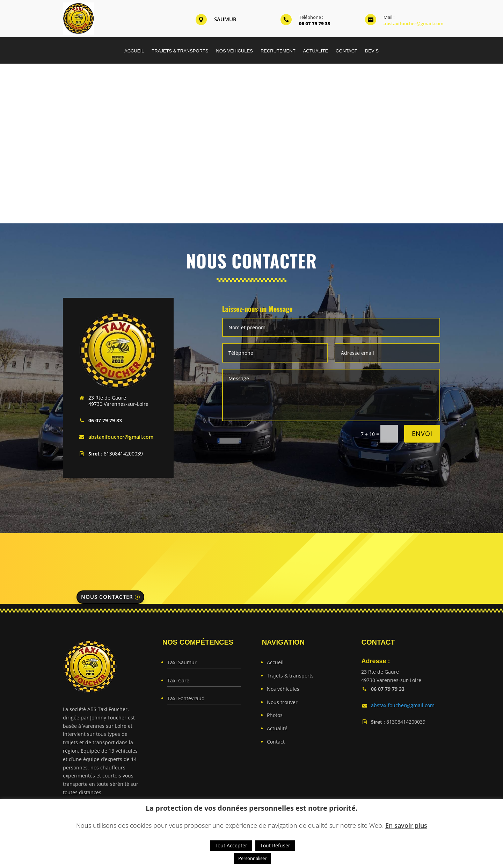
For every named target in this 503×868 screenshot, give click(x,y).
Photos (275, 715)
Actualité (277, 728)
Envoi (422, 433)
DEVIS (372, 51)
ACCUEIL (134, 51)
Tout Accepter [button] (231, 845)
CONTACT (347, 51)
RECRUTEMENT (278, 51)
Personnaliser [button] (252, 858)
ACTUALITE (316, 51)
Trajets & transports (290, 676)
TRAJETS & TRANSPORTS (180, 51)
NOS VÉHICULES (234, 51)
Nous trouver (282, 702)
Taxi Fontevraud (186, 698)
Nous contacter (107, 597)
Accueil (275, 662)
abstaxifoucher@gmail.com (413, 23)
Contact (276, 742)
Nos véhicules (283, 689)
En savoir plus (406, 825)
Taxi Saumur (182, 662)
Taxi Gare (178, 680)
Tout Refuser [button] (275, 845)
